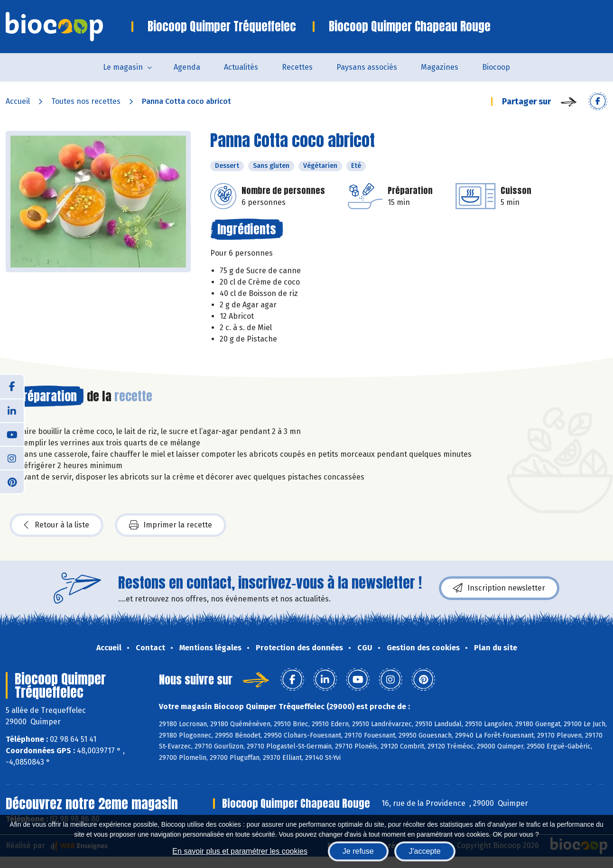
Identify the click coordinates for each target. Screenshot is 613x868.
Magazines (440, 67)
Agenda (187, 67)
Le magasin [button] (123, 67)
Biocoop (496, 67)
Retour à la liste (56, 525)
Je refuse (358, 851)
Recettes (297, 67)
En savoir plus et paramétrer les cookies (240, 851)
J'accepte (425, 851)
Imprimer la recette (171, 525)
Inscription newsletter (499, 588)
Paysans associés (367, 67)
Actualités (241, 67)
